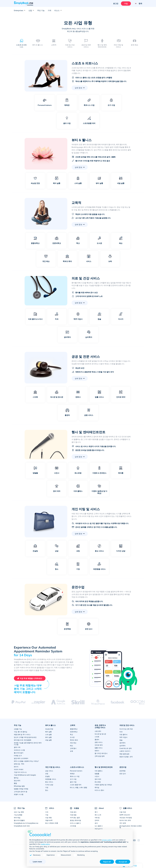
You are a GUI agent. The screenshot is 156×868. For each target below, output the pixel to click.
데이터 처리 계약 (125, 820)
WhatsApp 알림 (19, 786)
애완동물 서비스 (51, 779)
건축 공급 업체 (100, 756)
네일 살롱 (48, 740)
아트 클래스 (99, 771)
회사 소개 (98, 815)
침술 (121, 740)
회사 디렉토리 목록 (52, 823)
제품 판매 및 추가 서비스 (22, 734)
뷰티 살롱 (48, 737)
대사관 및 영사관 (100, 734)
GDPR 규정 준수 (125, 815)
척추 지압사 (123, 737)
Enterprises (20, 10)
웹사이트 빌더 (19, 753)
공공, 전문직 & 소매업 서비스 (100, 726)
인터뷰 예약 (99, 745)
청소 (47, 790)
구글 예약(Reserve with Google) (25, 775)
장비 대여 (98, 779)
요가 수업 (73, 779)
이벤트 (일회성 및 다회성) (103, 785)
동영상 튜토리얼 (75, 820)
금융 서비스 (99, 742)
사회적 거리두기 (125, 751)
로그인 (116, 4)
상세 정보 (78, 88)
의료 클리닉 (123, 734)
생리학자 (122, 743)
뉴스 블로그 (99, 826)
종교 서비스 (49, 782)
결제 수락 (17, 747)
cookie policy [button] (45, 844)
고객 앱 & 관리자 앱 (21, 791)
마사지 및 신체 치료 (126, 729)
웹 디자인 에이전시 (101, 753)
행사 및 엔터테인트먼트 (104, 767)
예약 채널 (17, 817)
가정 (47, 787)
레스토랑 (98, 782)
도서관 (72, 737)
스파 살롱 (48, 734)
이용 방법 (73, 815)
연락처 (97, 820)
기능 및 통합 (18, 815)
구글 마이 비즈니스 (20, 772)
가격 (49, 10)
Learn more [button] (37, 862)
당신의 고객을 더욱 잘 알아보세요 (25, 737)
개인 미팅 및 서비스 (53, 767)
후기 (96, 812)
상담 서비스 (49, 771)
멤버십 (16, 778)
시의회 (97, 737)
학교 (71, 734)
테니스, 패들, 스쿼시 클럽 (79, 787)
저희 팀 (97, 817)
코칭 (47, 773)
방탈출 (97, 773)
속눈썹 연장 (49, 729)
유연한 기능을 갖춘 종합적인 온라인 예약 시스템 (28, 744)
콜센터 (97, 739)
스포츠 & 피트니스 (77, 767)
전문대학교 (74, 732)
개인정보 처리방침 (126, 817)
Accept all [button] (123, 862)
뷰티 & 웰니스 (50, 725)
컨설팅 (47, 776)
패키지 (16, 767)
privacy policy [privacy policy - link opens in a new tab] (107, 840)
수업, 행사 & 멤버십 (21, 732)
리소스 (58, 10)
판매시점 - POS (19, 764)
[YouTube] (135, 840)
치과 (121, 732)
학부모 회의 (74, 740)
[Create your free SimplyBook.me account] (30, 678)
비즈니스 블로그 (75, 823)
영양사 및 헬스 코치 (126, 757)
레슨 (71, 745)
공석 (96, 823)
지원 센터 (73, 812)
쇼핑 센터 (98, 731)
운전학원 (122, 771)
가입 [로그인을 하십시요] (126, 4)
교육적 (73, 725)
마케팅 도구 (18, 755)
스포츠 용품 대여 (76, 785)
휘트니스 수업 (75, 776)
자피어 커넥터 (19, 769)
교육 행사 (73, 748)
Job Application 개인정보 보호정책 (131, 827)
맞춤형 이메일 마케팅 (21, 789)
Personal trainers (76, 771)
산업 (31, 10)
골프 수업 (73, 782)
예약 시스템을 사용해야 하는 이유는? (26, 761)
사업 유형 (48, 817)
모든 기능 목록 (19, 812)
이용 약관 (123, 812)
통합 (15, 783)
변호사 (97, 750)
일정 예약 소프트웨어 (21, 758)
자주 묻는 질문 (75, 817)
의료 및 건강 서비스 (127, 725)
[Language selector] (138, 4)
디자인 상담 (49, 785)
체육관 (72, 773)
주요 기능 (41, 10)
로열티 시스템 (19, 794)
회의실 (97, 787)
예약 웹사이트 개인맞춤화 (23, 740)
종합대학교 (74, 729)
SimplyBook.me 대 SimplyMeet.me (26, 823)
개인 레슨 (73, 743)
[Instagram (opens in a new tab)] (140, 840)
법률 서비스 (99, 748)
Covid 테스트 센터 (126, 748)
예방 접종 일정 (124, 754)
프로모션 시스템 (19, 750)
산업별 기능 (18, 729)
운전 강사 (123, 773)
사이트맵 (73, 826)
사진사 (97, 776)
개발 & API (49, 820)
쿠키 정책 (123, 823)
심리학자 (122, 745)
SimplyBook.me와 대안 (22, 826)
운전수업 (123, 767)
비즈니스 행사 (99, 790)
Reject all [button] (107, 862)
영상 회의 (17, 780)
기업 (47, 815)
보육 (71, 751)
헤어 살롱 (48, 732)
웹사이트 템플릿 (19, 820)
